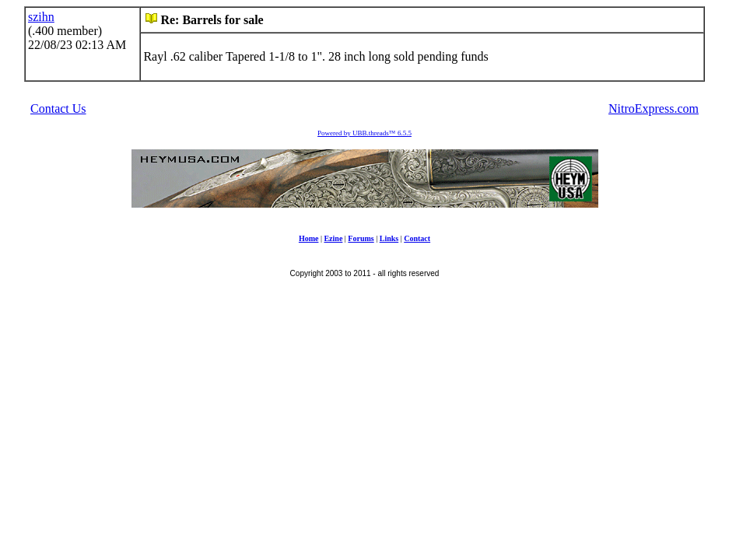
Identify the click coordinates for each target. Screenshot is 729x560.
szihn (41, 17)
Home (309, 238)
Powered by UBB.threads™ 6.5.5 (364, 133)
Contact (417, 238)
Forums (361, 238)
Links (389, 238)
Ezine (333, 238)
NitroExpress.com (654, 108)
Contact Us (58, 108)
